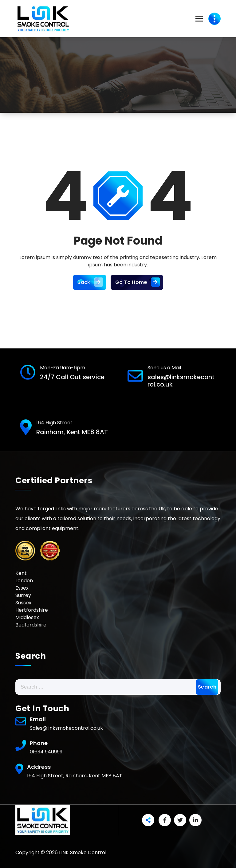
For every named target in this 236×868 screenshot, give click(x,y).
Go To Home (137, 282)
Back (89, 282)
